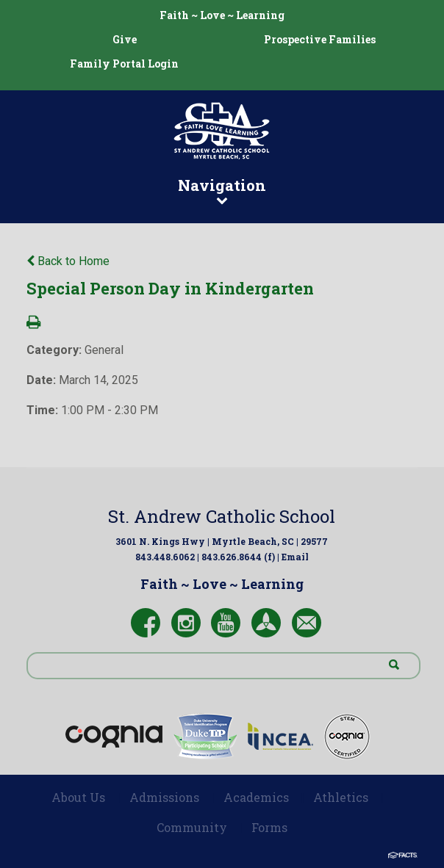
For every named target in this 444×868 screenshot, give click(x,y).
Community (192, 827)
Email (295, 557)
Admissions (164, 797)
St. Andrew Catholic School (222, 516)
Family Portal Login (124, 64)
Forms (269, 827)
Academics (256, 797)
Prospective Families (320, 39)
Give (125, 39)
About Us (78, 797)
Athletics (341, 797)
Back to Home (68, 261)
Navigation (222, 190)
